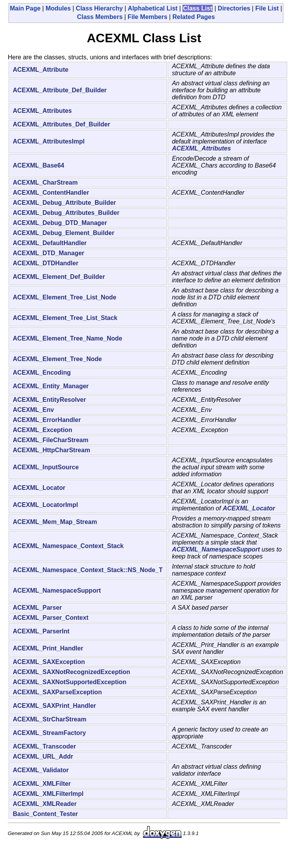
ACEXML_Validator (41, 770)
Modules (58, 8)
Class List (198, 8)
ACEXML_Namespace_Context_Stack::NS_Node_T (88, 570)
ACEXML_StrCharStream (49, 719)
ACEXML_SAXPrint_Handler (54, 706)
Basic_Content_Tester (45, 814)
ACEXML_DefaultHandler (50, 243)
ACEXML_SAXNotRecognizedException (71, 672)
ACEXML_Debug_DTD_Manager (60, 223)
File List (267, 8)
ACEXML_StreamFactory (49, 733)
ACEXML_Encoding (42, 373)
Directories (234, 8)
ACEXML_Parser (37, 608)
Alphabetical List (153, 8)
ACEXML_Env (33, 410)
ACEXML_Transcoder (44, 746)
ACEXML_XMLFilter (42, 784)
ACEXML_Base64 (39, 165)
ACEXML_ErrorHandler (47, 420)
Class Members (100, 17)
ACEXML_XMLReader (45, 804)
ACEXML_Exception (43, 430)
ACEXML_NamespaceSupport (216, 549)
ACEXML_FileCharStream (51, 440)
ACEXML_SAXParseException (57, 692)
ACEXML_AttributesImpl (49, 141)
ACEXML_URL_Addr (43, 756)
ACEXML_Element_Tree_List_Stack (65, 318)
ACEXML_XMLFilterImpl (48, 794)
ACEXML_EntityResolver (49, 400)
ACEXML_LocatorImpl (45, 505)
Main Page (25, 8)
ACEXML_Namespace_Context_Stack (68, 546)
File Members (147, 17)
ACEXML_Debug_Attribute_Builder (64, 203)
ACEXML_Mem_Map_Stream (55, 522)
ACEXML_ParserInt (41, 631)
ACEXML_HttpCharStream (51, 450)
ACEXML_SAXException (49, 662)
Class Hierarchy (99, 8)
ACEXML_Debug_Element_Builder (63, 233)
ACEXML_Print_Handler (48, 648)
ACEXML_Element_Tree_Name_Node (68, 338)
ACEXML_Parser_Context (51, 618)
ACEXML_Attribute (41, 70)
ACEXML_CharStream (45, 182)
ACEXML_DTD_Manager (49, 253)
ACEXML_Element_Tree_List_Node (65, 297)
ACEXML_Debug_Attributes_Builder (66, 213)
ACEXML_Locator (39, 488)
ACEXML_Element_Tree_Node (57, 359)
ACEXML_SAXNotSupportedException (69, 682)
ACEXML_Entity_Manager (51, 386)
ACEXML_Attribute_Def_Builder (60, 90)
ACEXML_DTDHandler (46, 263)
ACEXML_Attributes (42, 111)
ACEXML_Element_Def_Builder (59, 277)
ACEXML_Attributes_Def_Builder (62, 124)
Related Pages (193, 17)
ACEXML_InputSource (46, 467)
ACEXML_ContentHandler (51, 193)
